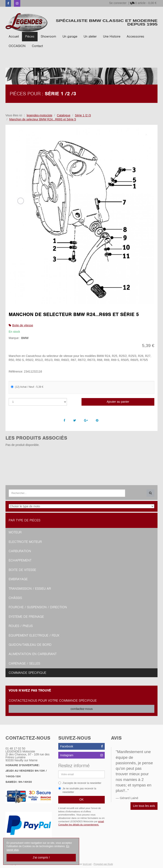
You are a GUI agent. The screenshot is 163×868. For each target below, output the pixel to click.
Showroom (48, 36)
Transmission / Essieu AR (30, 589)
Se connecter (118, 3)
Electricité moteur (25, 542)
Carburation (20, 551)
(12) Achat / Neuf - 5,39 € (27, 387)
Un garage (70, 36)
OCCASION (17, 46)
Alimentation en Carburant (33, 654)
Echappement (20, 560)
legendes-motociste (39, 115)
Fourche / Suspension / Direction (38, 607)
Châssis (15, 598)
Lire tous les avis (144, 806)
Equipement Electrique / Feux (34, 635)
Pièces (30, 36)
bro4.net (87, 864)
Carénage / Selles (24, 663)
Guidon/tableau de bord (30, 645)
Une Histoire (112, 36)
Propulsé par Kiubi (103, 864)
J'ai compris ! (41, 857)
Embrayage (18, 579)
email (101, 821)
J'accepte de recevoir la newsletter (80, 783)
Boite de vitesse (23, 325)
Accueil (14, 36)
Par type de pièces (24, 520)
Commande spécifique (27, 673)
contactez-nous (82, 709)
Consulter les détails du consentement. (79, 825)
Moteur (15, 532)
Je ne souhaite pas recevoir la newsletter (77, 790)
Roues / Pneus (21, 626)
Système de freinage (26, 617)
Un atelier (90, 36)
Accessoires (135, 36)
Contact (37, 46)
